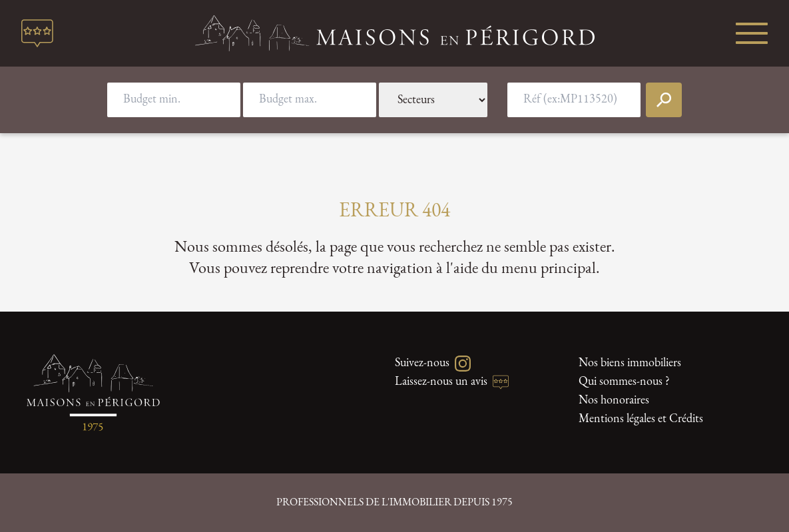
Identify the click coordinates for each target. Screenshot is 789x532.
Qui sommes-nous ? (624, 382)
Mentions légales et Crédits (641, 419)
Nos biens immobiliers (630, 363)
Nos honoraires (614, 400)
